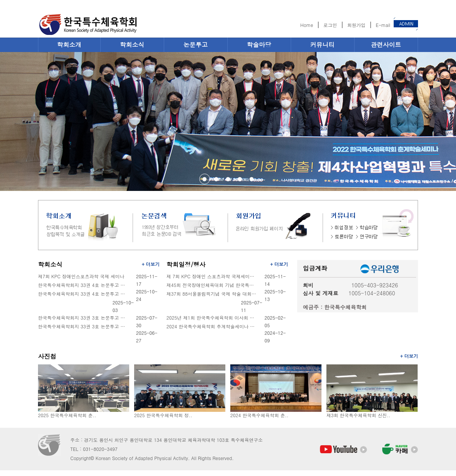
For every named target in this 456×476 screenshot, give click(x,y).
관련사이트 (386, 45)
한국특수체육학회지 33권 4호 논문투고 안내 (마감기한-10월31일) (84, 294)
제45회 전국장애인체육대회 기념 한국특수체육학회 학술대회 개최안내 (212, 285)
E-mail (383, 25)
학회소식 (132, 45)
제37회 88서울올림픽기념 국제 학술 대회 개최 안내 (212, 294)
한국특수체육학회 (110, 24)
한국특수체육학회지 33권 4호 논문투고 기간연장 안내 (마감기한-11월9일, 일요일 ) (84, 285)
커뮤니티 (323, 45)
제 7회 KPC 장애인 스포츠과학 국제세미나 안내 (212, 276)
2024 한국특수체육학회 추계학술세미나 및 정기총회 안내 (212, 326)
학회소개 (69, 45)
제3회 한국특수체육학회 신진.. (358, 415)
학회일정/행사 (186, 264)
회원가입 (356, 25)
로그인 (330, 25)
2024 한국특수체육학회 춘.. (259, 415)
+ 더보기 (151, 264)
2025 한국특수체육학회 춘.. (67, 415)
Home (307, 25)
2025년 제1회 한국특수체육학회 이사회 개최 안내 (212, 318)
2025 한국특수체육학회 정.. (163, 415)
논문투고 (196, 45)
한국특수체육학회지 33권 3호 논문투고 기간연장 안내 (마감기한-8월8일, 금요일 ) (84, 318)
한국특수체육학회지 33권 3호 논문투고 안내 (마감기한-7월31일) (84, 326)
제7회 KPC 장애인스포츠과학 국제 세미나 (81, 276)
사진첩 (47, 356)
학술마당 (259, 45)
